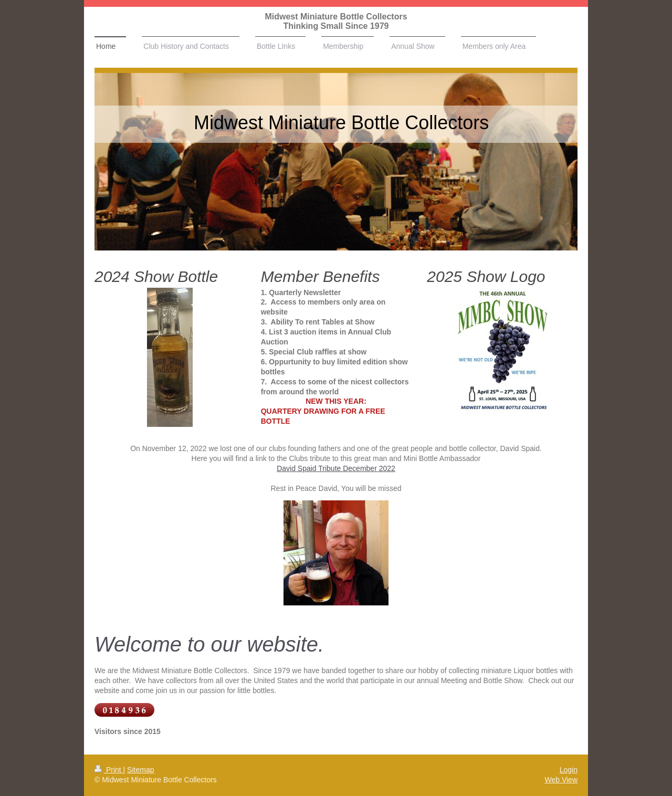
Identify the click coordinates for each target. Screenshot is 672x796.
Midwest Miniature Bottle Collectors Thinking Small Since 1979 (336, 21)
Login (569, 770)
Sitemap (140, 770)
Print (109, 770)
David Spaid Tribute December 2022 (336, 468)
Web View (561, 780)
